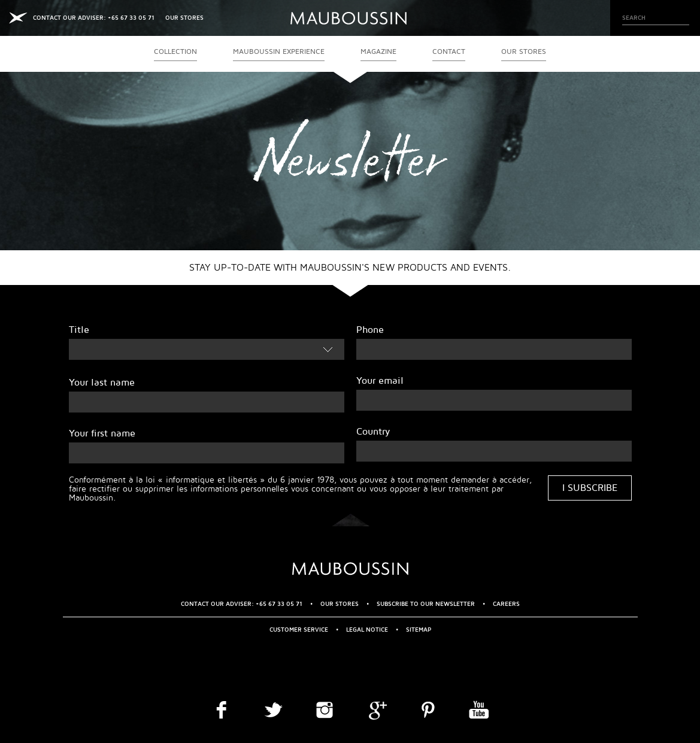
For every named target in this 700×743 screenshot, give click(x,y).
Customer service (299, 630)
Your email (380, 381)
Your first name (102, 433)
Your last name (102, 383)
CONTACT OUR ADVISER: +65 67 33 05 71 (94, 18)
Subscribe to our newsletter (426, 604)
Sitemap (419, 630)
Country (373, 432)
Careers (506, 604)
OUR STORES (184, 18)
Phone (370, 330)
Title (79, 330)
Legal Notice (367, 630)
